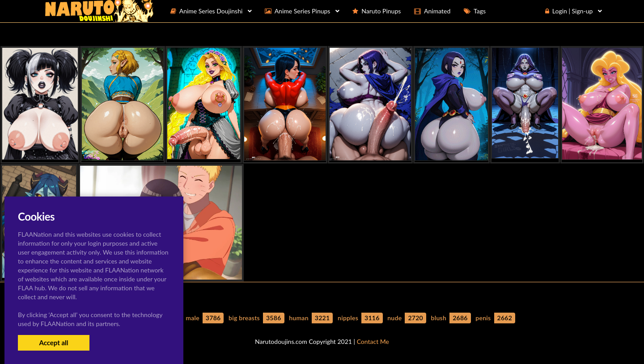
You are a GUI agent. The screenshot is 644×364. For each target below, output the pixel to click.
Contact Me (373, 341)
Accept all (53, 343)
